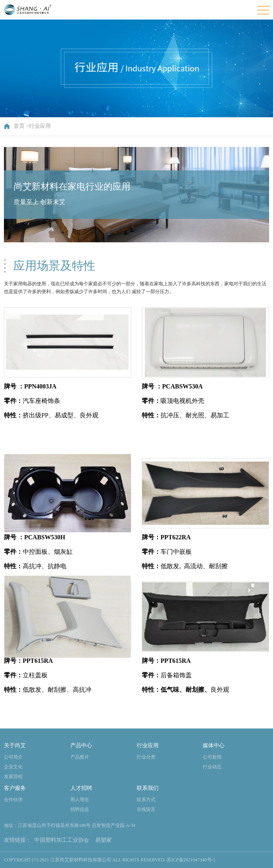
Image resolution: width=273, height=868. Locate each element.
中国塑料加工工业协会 (62, 840)
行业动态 (212, 767)
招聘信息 (80, 809)
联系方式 (146, 800)
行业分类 (146, 757)
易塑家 (103, 840)
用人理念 (80, 800)
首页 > (21, 126)
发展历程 (13, 777)
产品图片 (80, 757)
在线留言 (146, 809)
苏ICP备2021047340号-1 (191, 860)
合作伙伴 (13, 800)
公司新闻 (212, 757)
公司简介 (13, 757)
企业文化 (13, 767)
